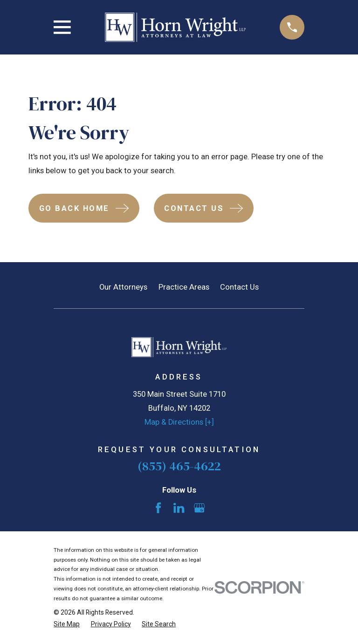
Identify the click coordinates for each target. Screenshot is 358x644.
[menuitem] (67, 624)
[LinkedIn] (179, 508)
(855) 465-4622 (179, 466)
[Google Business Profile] (199, 508)
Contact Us (239, 287)
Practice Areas (184, 287)
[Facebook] (158, 508)
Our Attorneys (123, 287)
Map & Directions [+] (179, 422)
